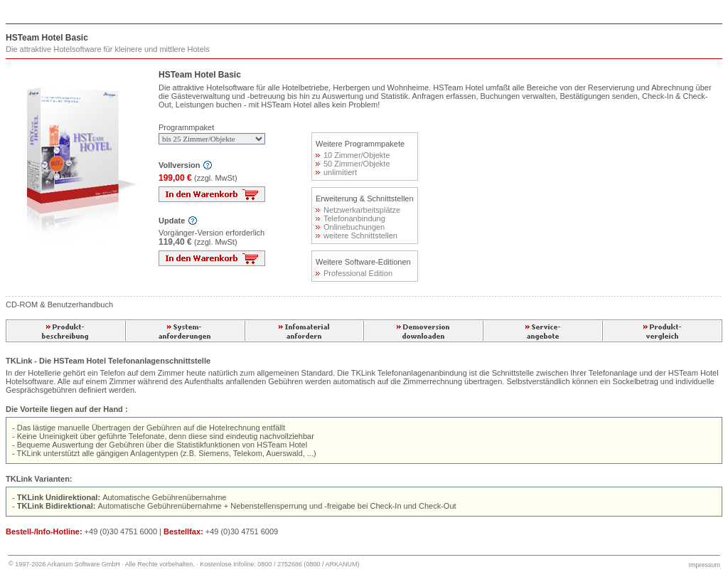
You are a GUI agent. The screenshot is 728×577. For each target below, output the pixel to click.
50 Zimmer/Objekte (353, 164)
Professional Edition (354, 273)
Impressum (704, 565)
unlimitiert (336, 172)
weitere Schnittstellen (357, 235)
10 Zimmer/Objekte (353, 155)
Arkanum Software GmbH (84, 564)
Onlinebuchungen (350, 227)
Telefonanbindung (350, 218)
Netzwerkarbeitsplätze (358, 210)
